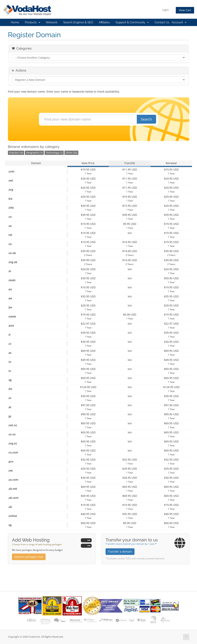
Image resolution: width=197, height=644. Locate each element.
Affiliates (104, 22)
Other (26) (71, 153)
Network (52, 22)
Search (146, 119)
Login (166, 10)
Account (179, 22)
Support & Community (132, 22)
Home (15, 22)
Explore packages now (29, 557)
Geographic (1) (34, 153)
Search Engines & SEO (78, 22)
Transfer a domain (120, 552)
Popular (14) (16, 153)
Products (33, 22)
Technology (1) (54, 153)
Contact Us (162, 22)
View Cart (185, 10)
